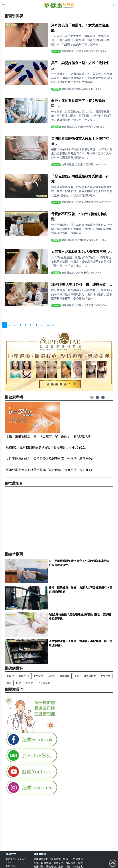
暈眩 (77, 676)
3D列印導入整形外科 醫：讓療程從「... (82, 284)
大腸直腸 (65, 676)
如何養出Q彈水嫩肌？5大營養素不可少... (82, 252)
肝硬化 (10, 676)
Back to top (113, 863)
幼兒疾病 (106, 676)
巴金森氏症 (44, 683)
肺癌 (19, 683)
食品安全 (38, 676)
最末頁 (50, 325)
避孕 (9, 683)
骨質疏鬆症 (90, 676)
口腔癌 (51, 676)
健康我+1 (24, 676)
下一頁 (39, 325)
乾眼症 (29, 683)
